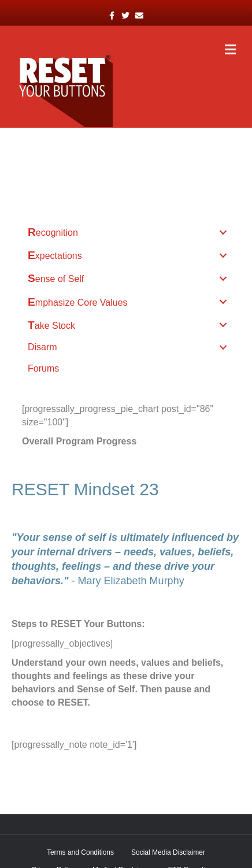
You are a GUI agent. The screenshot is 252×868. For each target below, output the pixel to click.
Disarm (42, 347)
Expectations (55, 255)
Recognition (53, 232)
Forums (43, 368)
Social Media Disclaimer (168, 852)
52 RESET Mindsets (69, 161)
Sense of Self (56, 278)
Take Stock (51, 325)
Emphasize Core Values (78, 302)
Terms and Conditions (80, 852)
